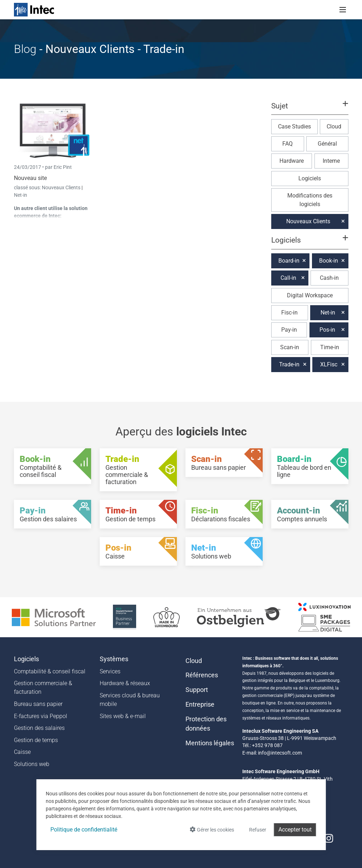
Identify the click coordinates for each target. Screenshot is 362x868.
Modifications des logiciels (310, 200)
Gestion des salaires (39, 728)
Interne (331, 161)
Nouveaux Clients (62, 187)
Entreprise (200, 704)
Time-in (330, 347)
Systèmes (114, 659)
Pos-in (327, 330)
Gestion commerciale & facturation (43, 687)
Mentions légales (210, 743)
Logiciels (310, 178)
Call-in (288, 278)
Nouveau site (30, 178)
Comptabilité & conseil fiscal (50, 671)
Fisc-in (289, 313)
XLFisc (329, 364)
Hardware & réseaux (125, 683)
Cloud (334, 126)
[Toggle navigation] (343, 10)
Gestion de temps (36, 740)
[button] (309, 109)
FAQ (287, 144)
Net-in (21, 195)
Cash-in (329, 278)
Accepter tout (295, 830)
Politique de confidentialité (84, 830)
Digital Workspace (310, 295)
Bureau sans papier (38, 704)
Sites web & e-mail (123, 716)
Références (202, 675)
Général (327, 144)
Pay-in (289, 330)
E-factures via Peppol (41, 716)
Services (110, 671)
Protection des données (206, 724)
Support (197, 690)
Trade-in (289, 364)
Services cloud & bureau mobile (130, 700)
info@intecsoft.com (280, 753)
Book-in (329, 261)
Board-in (289, 261)
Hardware (292, 161)
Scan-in (290, 347)
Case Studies (294, 126)
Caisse (22, 752)
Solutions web (32, 764)
